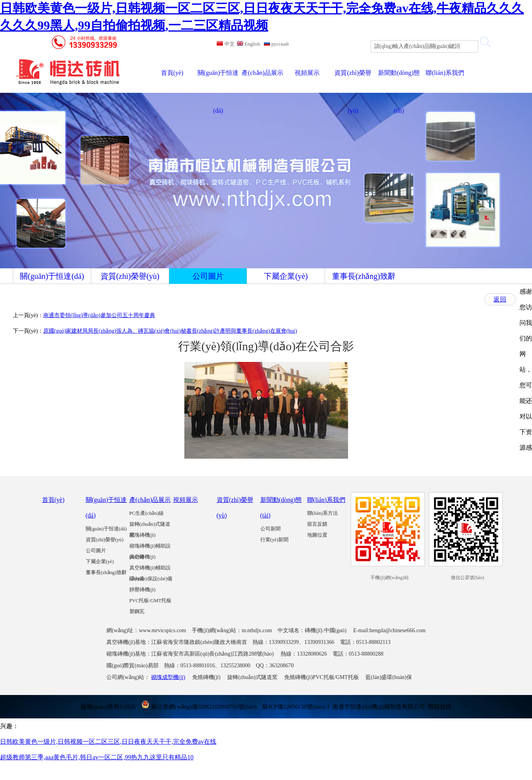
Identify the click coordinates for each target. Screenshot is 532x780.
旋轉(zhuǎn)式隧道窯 (252, 677)
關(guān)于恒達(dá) (106, 529)
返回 (500, 299)
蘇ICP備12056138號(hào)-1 (296, 707)
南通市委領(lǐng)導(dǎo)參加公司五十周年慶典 (99, 315)
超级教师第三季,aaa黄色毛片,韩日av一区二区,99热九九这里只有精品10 (97, 757)
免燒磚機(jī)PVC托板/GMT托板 (321, 677)
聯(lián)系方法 (323, 513)
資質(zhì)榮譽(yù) (105, 540)
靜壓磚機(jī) (143, 590)
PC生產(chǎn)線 (147, 513)
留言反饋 (317, 524)
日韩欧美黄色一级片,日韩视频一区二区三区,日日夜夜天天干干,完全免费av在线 (108, 742)
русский (276, 44)
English (248, 44)
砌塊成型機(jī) (168, 677)
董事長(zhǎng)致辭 (106, 573)
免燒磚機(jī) (206, 677)
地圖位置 (317, 535)
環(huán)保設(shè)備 (151, 579)
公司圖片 (96, 551)
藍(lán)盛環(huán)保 (389, 677)
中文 (225, 44)
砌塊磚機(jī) (143, 535)
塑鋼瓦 (137, 612)
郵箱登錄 (440, 707)
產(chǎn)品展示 (150, 500)
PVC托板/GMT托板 (151, 601)
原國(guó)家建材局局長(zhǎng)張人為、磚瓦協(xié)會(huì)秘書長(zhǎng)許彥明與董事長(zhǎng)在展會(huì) (170, 331)
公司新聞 (270, 529)
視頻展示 (186, 500)
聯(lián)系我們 (326, 500)
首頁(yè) (53, 500)
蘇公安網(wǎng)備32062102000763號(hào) (199, 707)
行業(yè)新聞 (274, 540)
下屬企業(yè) (100, 562)
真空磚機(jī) (143, 557)
